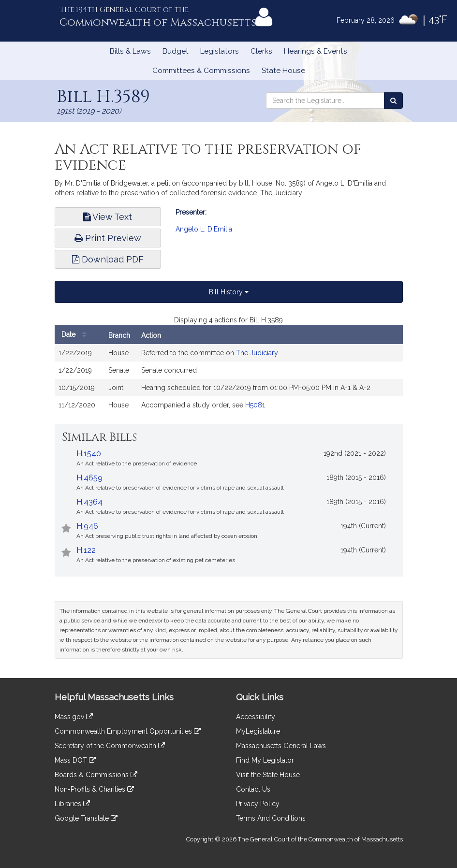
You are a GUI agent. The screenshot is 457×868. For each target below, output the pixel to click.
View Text (108, 217)
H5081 (255, 405)
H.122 (86, 550)
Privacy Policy (258, 804)
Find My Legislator (265, 760)
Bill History (229, 292)
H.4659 (89, 478)
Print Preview (108, 238)
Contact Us (253, 789)
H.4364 (89, 502)
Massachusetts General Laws (281, 746)
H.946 (87, 526)
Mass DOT (75, 760)
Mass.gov (74, 717)
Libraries (72, 804)
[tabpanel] (229, 369)
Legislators (220, 51)
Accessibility (256, 717)
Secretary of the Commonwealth (110, 746)
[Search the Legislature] (393, 101)
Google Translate (86, 818)
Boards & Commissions (96, 775)
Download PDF (108, 259)
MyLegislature (258, 731)
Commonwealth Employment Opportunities (128, 731)
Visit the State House (268, 775)
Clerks (261, 51)
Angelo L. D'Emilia (204, 229)
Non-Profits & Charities (94, 789)
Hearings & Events (316, 51)
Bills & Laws (130, 51)
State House (283, 71)
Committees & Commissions (201, 71)
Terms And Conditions (271, 818)
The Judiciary (257, 353)
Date (76, 335)
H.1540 (89, 454)
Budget (176, 51)
